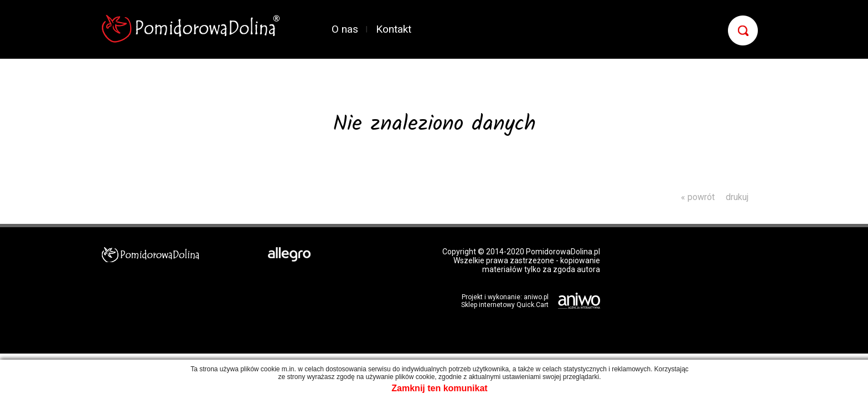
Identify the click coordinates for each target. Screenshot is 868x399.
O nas (345, 29)
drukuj (737, 197)
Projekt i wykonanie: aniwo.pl (505, 297)
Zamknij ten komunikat (439, 388)
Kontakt (394, 29)
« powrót (698, 197)
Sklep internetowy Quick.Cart (505, 305)
